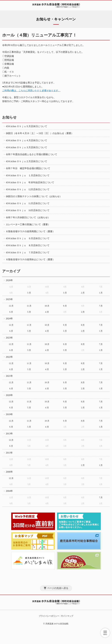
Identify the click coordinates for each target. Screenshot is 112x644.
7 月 (101, 306)
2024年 (9, 319)
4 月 (47, 312)
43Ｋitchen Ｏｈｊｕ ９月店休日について (28, 238)
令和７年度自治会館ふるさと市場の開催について (32, 154)
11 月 (29, 306)
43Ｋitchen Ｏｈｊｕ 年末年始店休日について (30, 182)
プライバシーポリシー (49, 616)
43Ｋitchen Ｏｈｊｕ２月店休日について (26, 161)
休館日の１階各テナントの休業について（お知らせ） (34, 196)
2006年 (9, 472)
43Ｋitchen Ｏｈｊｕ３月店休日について (26, 147)
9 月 (65, 306)
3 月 (65, 293)
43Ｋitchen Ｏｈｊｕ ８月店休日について (28, 245)
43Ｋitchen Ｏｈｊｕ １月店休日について (28, 175)
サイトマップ (67, 616)
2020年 (9, 395)
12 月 (11, 306)
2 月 (83, 293)
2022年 (9, 357)
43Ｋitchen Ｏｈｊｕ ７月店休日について (28, 252)
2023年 (9, 338)
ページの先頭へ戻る (58, 588)
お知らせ (9, 117)
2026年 (9, 280)
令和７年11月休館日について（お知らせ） (28, 217)
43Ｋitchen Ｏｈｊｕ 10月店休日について (28, 210)
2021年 (9, 376)
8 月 (83, 325)
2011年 (9, 453)
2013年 (9, 434)
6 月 (11, 312)
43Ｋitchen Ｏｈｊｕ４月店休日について (26, 140)
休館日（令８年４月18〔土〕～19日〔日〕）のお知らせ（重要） (40, 133)
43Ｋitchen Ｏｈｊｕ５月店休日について (26, 126)
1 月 (101, 293)
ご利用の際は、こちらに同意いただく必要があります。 (31, 91)
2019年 (9, 414)
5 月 (29, 293)
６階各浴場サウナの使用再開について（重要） (30, 231)
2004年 (9, 491)
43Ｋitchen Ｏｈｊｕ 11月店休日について (28, 203)
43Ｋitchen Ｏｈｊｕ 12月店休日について (28, 189)
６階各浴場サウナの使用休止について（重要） (30, 259)
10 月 (47, 306)
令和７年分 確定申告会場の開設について (28, 168)
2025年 (9, 299)
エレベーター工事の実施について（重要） (28, 224)
